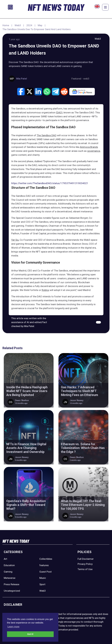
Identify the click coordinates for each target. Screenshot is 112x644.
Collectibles (46, 559)
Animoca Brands (89, 147)
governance (94, 151)
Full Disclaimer (86, 559)
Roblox (45, 290)
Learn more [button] (13, 627)
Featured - (77, 79)
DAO (59, 112)
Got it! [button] (30, 634)
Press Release (12, 584)
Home (6, 25)
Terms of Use (85, 569)
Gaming (8, 572)
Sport (42, 584)
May (40, 25)
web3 (86, 79)
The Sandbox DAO (47, 135)
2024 (29, 25)
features (44, 565)
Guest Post (45, 572)
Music (43, 578)
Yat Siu (15, 240)
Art (5, 559)
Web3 (18, 25)
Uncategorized (12, 591)
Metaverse (10, 578)
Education (9, 565)
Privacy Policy (85, 564)
